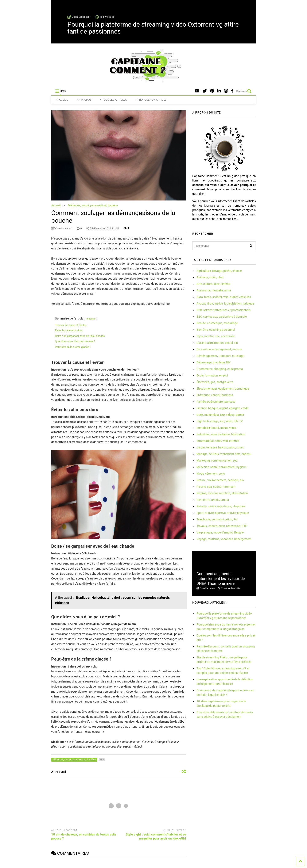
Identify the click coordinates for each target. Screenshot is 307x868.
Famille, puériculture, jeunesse (216, 402)
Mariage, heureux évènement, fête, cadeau (224, 454)
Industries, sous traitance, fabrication (221, 434)
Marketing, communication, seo (217, 460)
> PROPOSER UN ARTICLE (151, 100)
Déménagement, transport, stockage (220, 356)
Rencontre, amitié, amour (213, 500)
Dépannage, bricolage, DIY (213, 362)
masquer (91, 319)
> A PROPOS (84, 100)
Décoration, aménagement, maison (219, 349)
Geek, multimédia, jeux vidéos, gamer (220, 415)
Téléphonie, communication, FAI (217, 519)
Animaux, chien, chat (210, 277)
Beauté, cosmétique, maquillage (217, 323)
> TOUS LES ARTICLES (113, 100)
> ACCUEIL (62, 100)
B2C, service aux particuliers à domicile (222, 317)
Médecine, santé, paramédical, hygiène (221, 467)
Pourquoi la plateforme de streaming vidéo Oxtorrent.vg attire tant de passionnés (153, 28)
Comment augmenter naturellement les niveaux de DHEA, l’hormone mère (221, 579)
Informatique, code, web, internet (218, 441)
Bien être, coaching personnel (216, 330)
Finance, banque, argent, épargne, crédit (223, 408)
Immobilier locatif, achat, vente (216, 428)
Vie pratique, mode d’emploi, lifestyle (220, 532)
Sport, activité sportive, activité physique (223, 513)
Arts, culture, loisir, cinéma (213, 284)
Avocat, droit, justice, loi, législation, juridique (225, 303)
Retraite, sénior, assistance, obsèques (221, 506)
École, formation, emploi (212, 375)
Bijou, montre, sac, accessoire (216, 336)
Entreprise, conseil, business (215, 395)
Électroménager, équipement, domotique (223, 389)
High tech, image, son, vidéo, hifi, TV (220, 421)
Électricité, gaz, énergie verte (215, 382)
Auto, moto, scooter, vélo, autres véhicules (224, 297)
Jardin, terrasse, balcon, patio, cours (220, 447)
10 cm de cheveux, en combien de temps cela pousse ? (83, 837)
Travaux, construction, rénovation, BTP (222, 526)
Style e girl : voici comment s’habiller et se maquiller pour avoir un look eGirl (156, 837)
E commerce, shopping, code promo (220, 369)
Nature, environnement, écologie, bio (220, 480)
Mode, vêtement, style (211, 474)
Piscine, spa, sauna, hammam (216, 487)
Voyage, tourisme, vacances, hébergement (224, 539)
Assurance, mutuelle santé (214, 290)
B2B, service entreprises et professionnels (224, 310)
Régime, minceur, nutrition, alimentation (222, 493)
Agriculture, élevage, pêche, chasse (219, 271)
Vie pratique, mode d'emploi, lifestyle (182, 866)
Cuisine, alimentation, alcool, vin (217, 343)
